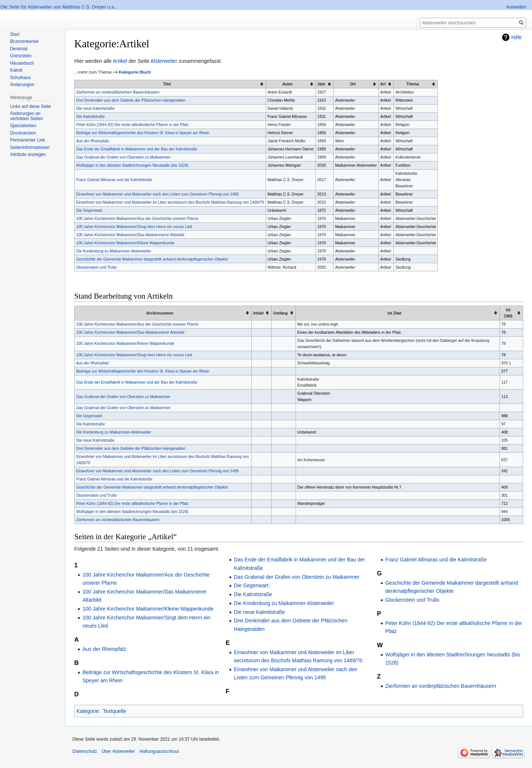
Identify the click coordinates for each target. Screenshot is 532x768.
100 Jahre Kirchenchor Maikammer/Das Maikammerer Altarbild (130, 235)
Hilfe (516, 37)
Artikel (120, 61)
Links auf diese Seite (30, 106)
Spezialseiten (23, 126)
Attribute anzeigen (28, 154)
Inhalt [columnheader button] (258, 313)
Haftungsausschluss (159, 751)
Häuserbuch (22, 63)
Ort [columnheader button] (353, 84)
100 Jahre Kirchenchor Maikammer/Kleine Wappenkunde (125, 243)
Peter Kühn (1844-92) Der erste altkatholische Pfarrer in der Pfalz (132, 125)
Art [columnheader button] (383, 84)
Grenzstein (21, 56)
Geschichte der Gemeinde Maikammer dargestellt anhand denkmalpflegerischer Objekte (152, 259)
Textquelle (114, 711)
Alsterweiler (164, 61)
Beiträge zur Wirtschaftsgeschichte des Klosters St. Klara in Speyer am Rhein (143, 133)
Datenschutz (85, 751)
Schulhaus (20, 78)
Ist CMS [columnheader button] (508, 313)
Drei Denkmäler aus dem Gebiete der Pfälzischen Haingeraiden (131, 100)
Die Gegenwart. (90, 210)
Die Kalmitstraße (91, 116)
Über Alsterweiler (118, 751)
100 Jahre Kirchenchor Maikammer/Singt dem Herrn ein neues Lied (134, 227)
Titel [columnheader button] (167, 84)
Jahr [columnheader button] (321, 84)
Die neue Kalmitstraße (95, 108)
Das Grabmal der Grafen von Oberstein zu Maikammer (123, 157)
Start (15, 34)
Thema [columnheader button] (413, 84)
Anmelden (516, 7)
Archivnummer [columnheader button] (160, 313)
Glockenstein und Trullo (96, 267)
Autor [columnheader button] (287, 84)
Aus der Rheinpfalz (93, 141)
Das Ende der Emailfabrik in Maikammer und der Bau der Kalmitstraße (137, 149)
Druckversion (23, 133)
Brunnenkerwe (24, 41)
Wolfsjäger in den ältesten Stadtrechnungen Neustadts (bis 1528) (132, 165)
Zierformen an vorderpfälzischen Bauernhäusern (118, 92)
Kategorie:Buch (135, 72)
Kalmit (16, 70)
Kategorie (88, 711)
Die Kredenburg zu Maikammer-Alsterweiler (114, 251)
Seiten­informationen (30, 147)
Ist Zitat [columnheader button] (394, 313)
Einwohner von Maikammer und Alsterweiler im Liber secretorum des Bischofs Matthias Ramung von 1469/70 (170, 202)
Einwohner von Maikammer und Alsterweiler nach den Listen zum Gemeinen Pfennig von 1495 (157, 194)
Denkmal (19, 49)
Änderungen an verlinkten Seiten (26, 116)
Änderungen (22, 85)
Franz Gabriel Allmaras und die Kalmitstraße (114, 180)
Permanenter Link (28, 140)
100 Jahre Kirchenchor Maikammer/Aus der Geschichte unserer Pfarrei (137, 218)
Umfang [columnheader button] (281, 313)
